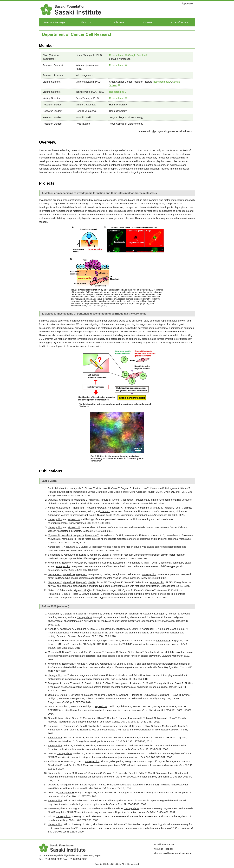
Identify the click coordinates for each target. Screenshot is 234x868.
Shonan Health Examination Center (173, 853)
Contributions (117, 22)
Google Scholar (137, 55)
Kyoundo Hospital (163, 849)
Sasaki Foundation (164, 844)
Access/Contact (179, 22)
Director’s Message (55, 22)
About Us (86, 22)
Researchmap (117, 55)
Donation (148, 22)
